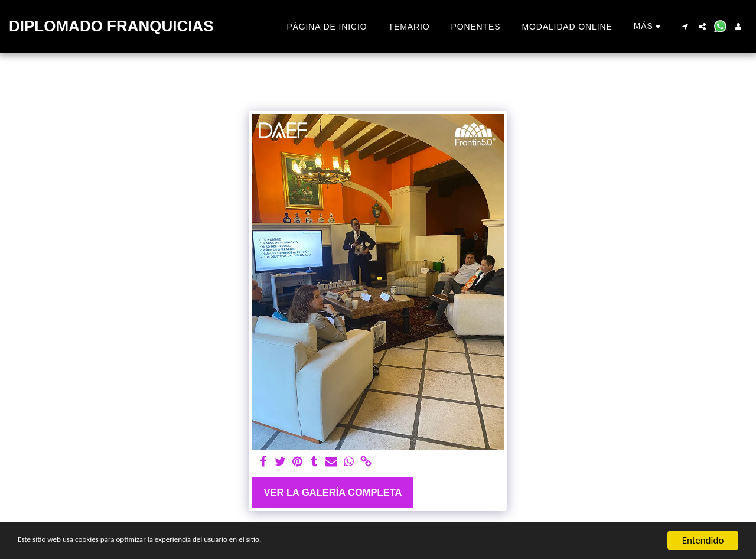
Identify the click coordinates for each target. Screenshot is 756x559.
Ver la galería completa (333, 492)
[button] (685, 27)
